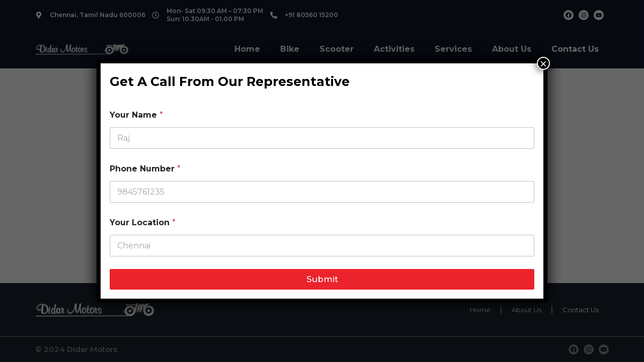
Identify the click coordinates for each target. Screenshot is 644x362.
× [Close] (543, 63)
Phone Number (145, 169)
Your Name (136, 115)
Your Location (143, 222)
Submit (322, 279)
